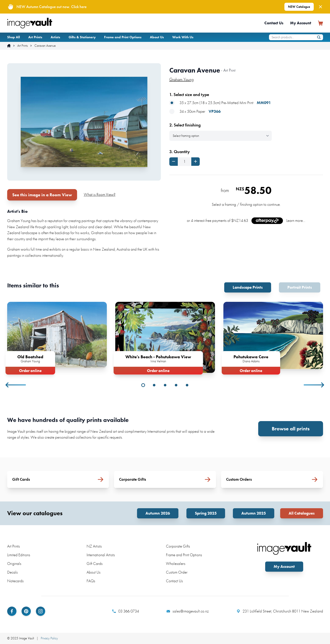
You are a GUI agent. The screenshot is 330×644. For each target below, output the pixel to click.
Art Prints (35, 37)
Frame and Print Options (123, 37)
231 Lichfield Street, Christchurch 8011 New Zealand (280, 611)
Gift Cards (95, 564)
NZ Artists (94, 546)
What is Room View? (100, 194)
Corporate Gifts (178, 546)
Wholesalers (176, 564)
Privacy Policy (49, 638)
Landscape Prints (248, 287)
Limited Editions (19, 555)
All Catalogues (302, 513)
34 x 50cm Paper (195, 112)
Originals (14, 564)
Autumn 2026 (158, 513)
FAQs (91, 581)
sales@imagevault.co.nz (188, 611)
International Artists (101, 555)
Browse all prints (291, 429)
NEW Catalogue (299, 7)
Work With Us (183, 37)
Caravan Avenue (45, 46)
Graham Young (181, 79)
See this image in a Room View (42, 195)
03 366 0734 (126, 611)
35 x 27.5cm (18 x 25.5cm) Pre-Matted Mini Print (220, 103)
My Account (301, 23)
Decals (12, 572)
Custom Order (177, 572)
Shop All (14, 37)
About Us (157, 37)
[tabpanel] (57, 337)
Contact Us (274, 23)
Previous (16, 385)
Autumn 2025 (254, 513)
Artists (55, 37)
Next (314, 385)
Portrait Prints (300, 287)
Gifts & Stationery (82, 37)
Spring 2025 (206, 513)
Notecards (15, 581)
